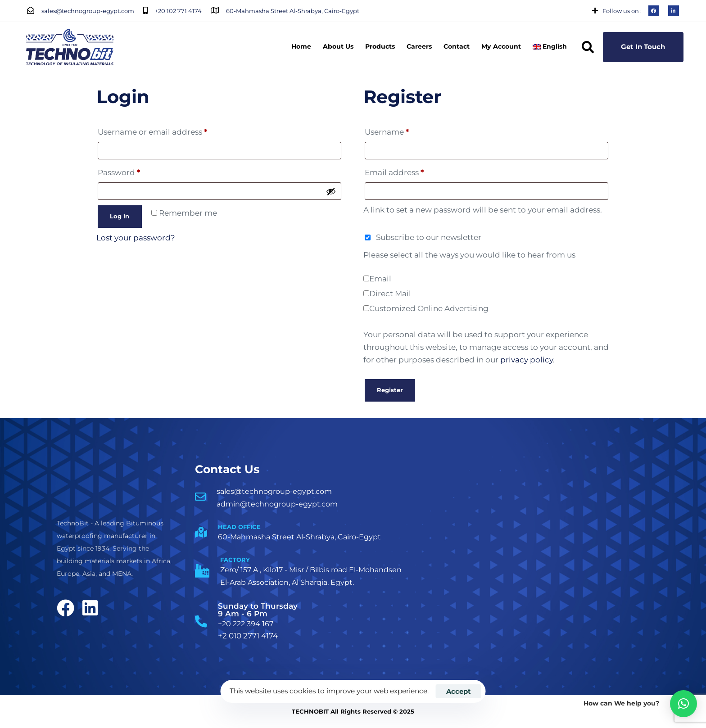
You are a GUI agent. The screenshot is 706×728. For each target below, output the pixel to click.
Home (301, 46)
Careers (419, 46)
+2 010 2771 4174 (248, 636)
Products (380, 46)
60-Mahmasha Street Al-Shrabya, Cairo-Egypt (293, 11)
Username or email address (170, 130)
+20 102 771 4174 (178, 11)
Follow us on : (622, 11)
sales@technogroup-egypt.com (88, 11)
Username (404, 130)
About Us (338, 46)
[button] (588, 47)
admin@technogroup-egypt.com (277, 504)
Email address (412, 171)
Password (136, 171)
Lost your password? (136, 238)
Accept (459, 691)
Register (390, 390)
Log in (120, 216)
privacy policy (527, 360)
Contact (457, 46)
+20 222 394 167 (246, 624)
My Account (501, 46)
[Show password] (331, 191)
